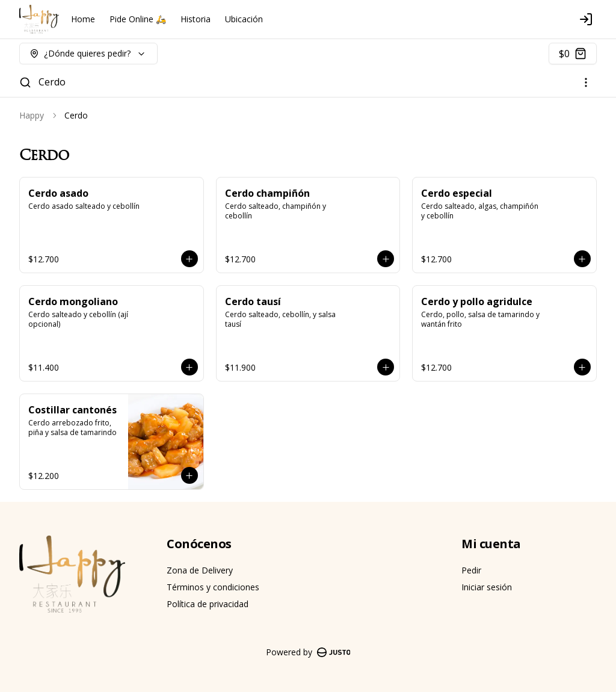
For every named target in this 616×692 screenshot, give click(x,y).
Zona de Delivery (200, 570)
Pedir (471, 570)
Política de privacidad (208, 604)
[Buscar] (25, 82)
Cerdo (52, 82)
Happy (32, 115)
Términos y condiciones (213, 587)
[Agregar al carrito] (189, 259)
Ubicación (244, 19)
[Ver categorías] (586, 82)
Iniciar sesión (487, 587)
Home (83, 19)
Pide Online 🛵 (138, 19)
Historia (196, 19)
